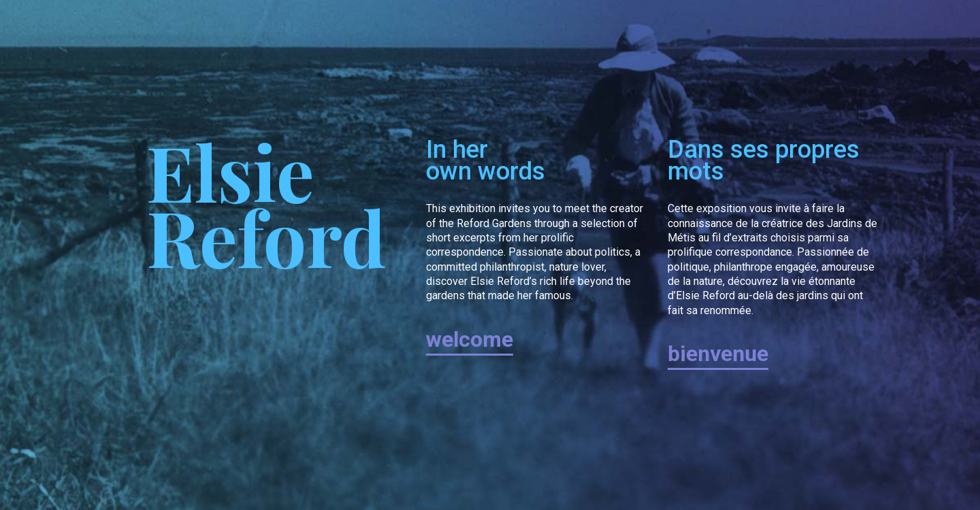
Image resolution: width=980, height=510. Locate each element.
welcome (470, 339)
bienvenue (718, 354)
